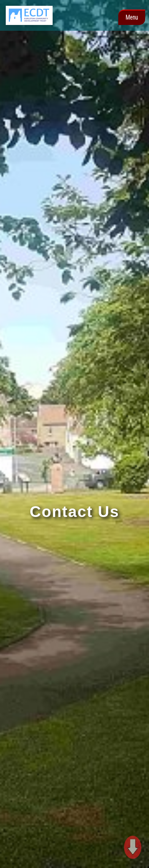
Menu (132, 17)
